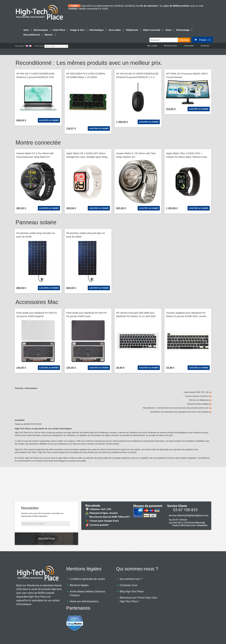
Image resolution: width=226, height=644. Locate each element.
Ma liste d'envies (170, 46)
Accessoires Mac (37, 302)
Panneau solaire (36, 222)
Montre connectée (38, 143)
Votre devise (39, 46)
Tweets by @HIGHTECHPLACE (28, 424)
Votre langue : (20, 46)
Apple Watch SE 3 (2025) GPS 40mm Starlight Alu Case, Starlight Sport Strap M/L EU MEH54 (87, 157)
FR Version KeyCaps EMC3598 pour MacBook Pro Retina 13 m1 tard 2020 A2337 (136, 317)
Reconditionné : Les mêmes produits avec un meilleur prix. (89, 63)
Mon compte (151, 46)
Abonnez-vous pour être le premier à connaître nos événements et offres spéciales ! (42, 506)
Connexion (205, 46)
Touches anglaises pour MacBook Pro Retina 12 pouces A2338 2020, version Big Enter (186, 317)
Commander (188, 46)
